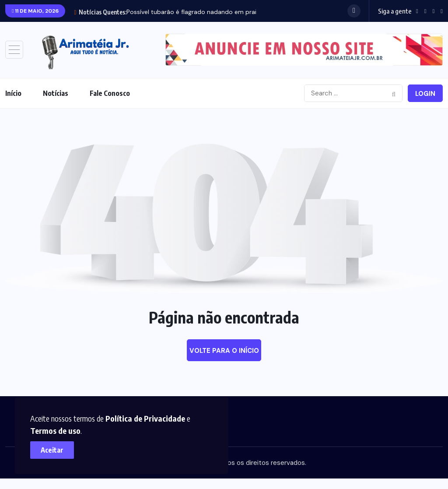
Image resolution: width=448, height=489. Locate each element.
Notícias (56, 93)
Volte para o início (224, 351)
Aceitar (52, 450)
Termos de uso (56, 430)
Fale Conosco (110, 93)
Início (13, 93)
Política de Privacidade (146, 418)
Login (425, 94)
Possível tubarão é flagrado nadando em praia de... (200, 12)
